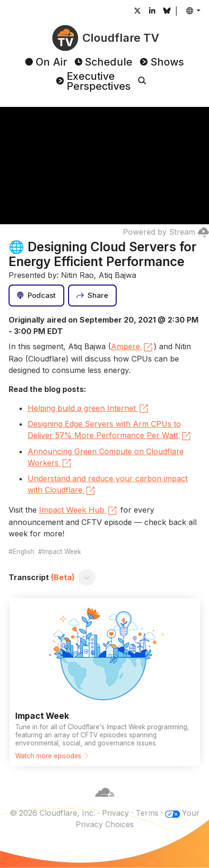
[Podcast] (37, 296)
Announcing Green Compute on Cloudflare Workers (106, 458)
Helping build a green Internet (89, 409)
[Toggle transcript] (87, 577)
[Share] (92, 296)
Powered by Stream (166, 232)
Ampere (132, 347)
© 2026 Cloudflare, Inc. (52, 813)
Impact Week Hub (79, 511)
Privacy (115, 813)
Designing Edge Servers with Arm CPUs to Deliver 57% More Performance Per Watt (110, 430)
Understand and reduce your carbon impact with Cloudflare (108, 485)
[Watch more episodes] (105, 682)
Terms (147, 813)
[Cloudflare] (105, 801)
